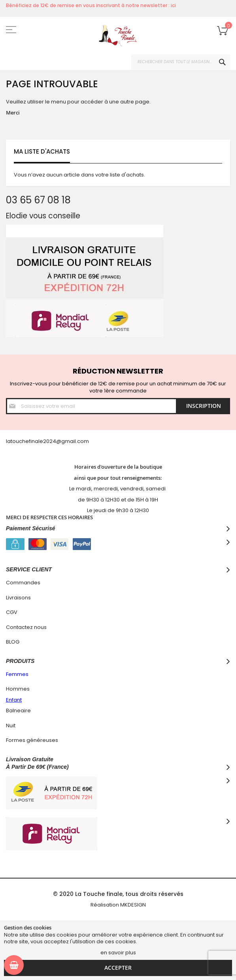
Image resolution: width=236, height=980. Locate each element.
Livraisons (18, 598)
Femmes (17, 674)
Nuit (11, 726)
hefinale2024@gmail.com (56, 441)
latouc (14, 441)
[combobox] (181, 62)
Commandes (23, 583)
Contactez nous (26, 627)
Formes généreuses (32, 740)
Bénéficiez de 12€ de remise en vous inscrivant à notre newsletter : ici (91, 5)
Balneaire (18, 711)
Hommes (18, 689)
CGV (12, 612)
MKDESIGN (133, 905)
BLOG (13, 642)
